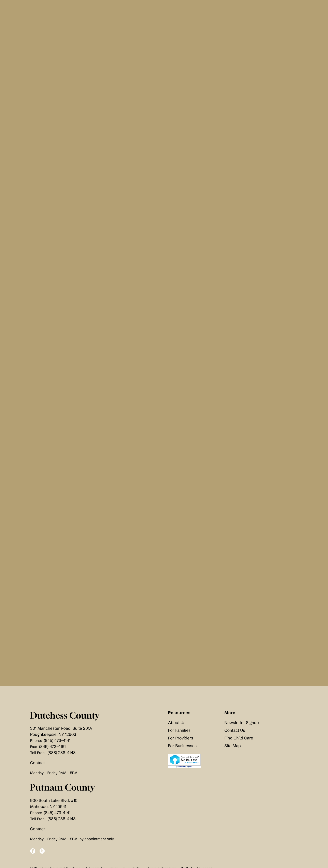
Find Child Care (239, 740)
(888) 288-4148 (61, 754)
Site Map (233, 747)
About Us (177, 724)
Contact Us (235, 732)
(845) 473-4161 (52, 748)
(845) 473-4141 (57, 742)
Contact (38, 764)
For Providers (181, 740)
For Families (179, 732)
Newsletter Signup (241, 724)
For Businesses (182, 747)
